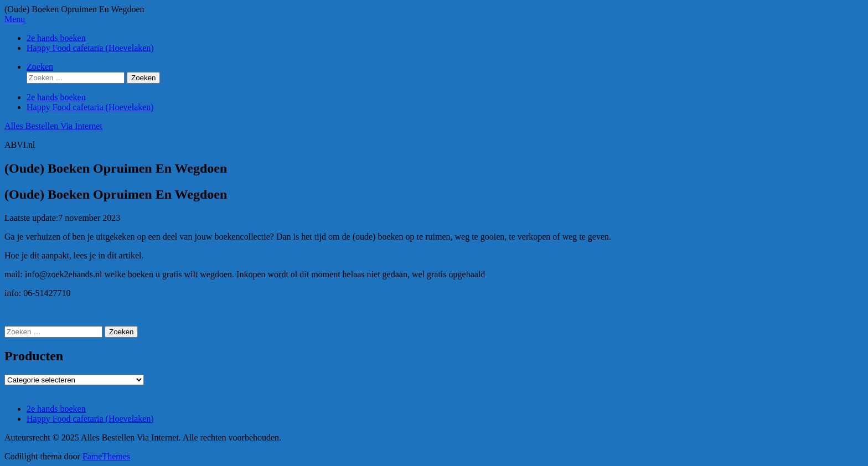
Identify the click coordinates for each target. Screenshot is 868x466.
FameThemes (106, 456)
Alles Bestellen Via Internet (53, 126)
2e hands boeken (56, 38)
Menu (15, 19)
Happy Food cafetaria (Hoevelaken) (90, 48)
